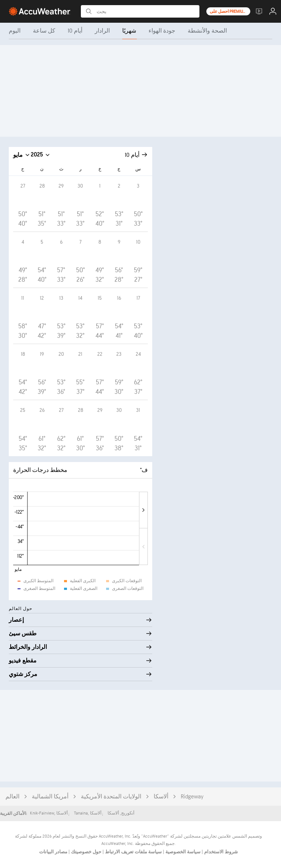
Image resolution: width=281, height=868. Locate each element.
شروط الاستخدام (220, 852)
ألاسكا (161, 797)
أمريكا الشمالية (50, 797)
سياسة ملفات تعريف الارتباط (133, 852)
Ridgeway (192, 797)
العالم (12, 797)
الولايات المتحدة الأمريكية (111, 797)
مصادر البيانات (53, 852)
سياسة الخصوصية (182, 852)
